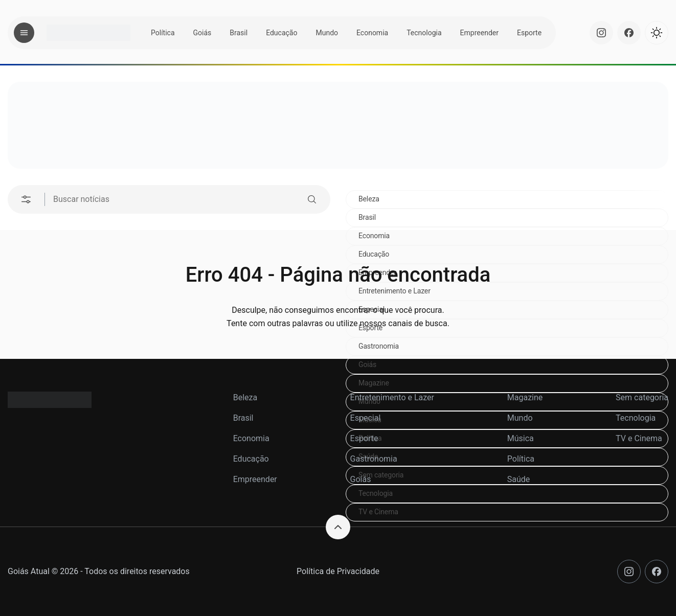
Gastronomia (379, 346)
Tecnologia (424, 33)
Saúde (519, 479)
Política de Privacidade (338, 571)
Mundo (327, 33)
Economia (372, 33)
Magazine (374, 383)
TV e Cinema (378, 512)
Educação (281, 33)
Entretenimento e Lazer (392, 397)
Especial (366, 418)
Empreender (479, 33)
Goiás (202, 33)
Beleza (369, 199)
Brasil (239, 33)
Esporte (529, 33)
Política (163, 33)
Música (521, 438)
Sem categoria (642, 397)
